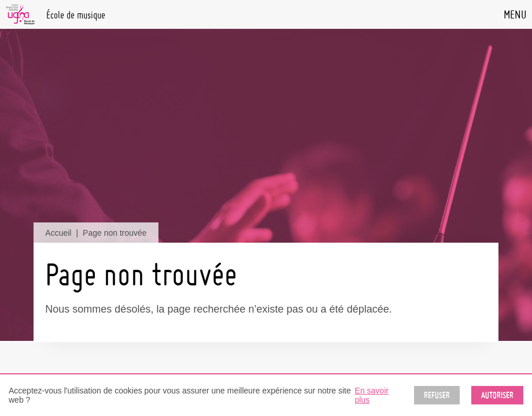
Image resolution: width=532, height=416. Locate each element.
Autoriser (497, 395)
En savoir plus (372, 395)
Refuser (437, 395)
